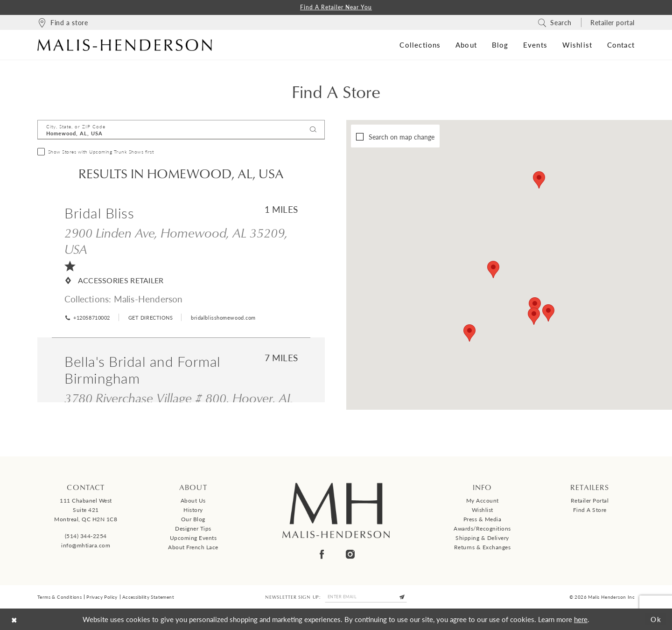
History (193, 510)
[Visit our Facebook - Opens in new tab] (322, 554)
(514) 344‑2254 (86, 536)
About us (193, 500)
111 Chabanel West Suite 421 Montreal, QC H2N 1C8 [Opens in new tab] (86, 510)
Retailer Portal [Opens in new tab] (590, 500)
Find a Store (590, 510)
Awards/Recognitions (482, 528)
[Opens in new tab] (150, 317)
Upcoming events (193, 538)
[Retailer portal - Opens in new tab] (612, 22)
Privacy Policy (102, 597)
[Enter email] (366, 597)
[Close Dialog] (14, 619)
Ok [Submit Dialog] (656, 619)
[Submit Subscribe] (402, 597)
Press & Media (483, 519)
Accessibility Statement (148, 597)
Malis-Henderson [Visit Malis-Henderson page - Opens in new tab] (148, 299)
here (581, 619)
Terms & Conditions (59, 597)
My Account (483, 500)
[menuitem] (63, 22)
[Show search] (555, 22)
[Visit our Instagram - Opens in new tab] (350, 554)
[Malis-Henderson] (125, 45)
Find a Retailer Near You (336, 7)
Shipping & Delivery (482, 538)
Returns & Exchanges (483, 547)
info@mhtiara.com (86, 545)
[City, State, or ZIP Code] (181, 130)
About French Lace (193, 547)
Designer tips (193, 528)
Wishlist (483, 510)
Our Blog (193, 519)
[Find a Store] (63, 22)
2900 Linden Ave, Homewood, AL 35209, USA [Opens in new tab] (176, 241)
